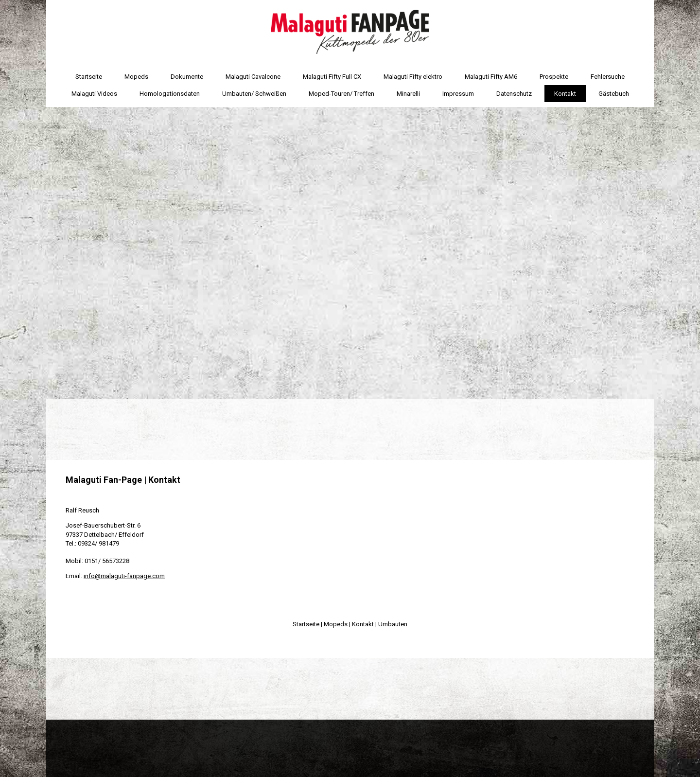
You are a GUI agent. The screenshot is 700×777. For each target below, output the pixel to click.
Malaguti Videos (94, 94)
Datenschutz (514, 94)
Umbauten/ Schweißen (254, 94)
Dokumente (187, 77)
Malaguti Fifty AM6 (491, 77)
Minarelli (408, 94)
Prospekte (554, 77)
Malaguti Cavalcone (253, 77)
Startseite (89, 77)
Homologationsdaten (170, 94)
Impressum (458, 94)
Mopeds (136, 77)
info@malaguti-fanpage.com (124, 576)
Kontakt (565, 94)
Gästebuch (614, 94)
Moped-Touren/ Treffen (341, 94)
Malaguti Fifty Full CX (332, 77)
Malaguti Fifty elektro (413, 77)
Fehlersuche (608, 77)
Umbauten (393, 624)
